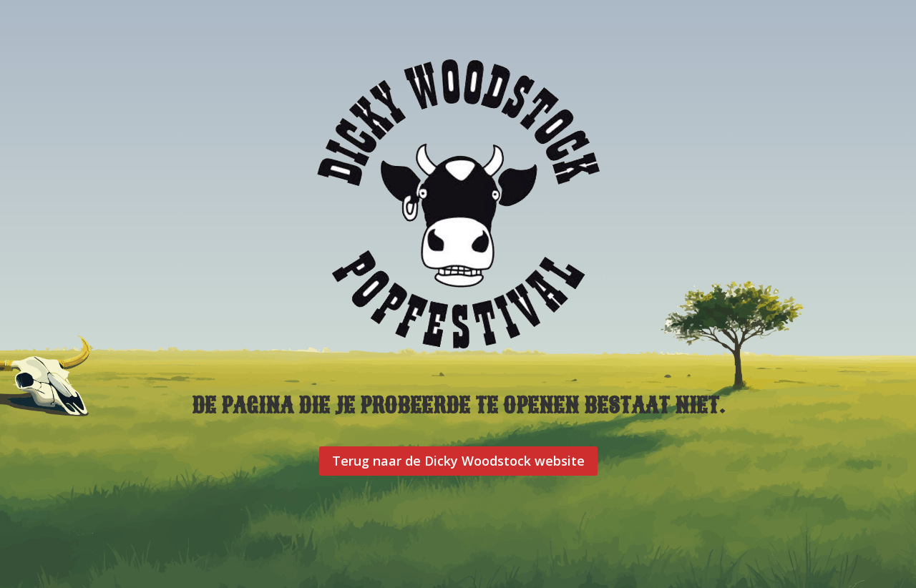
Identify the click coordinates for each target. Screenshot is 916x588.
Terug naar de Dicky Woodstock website (458, 461)
